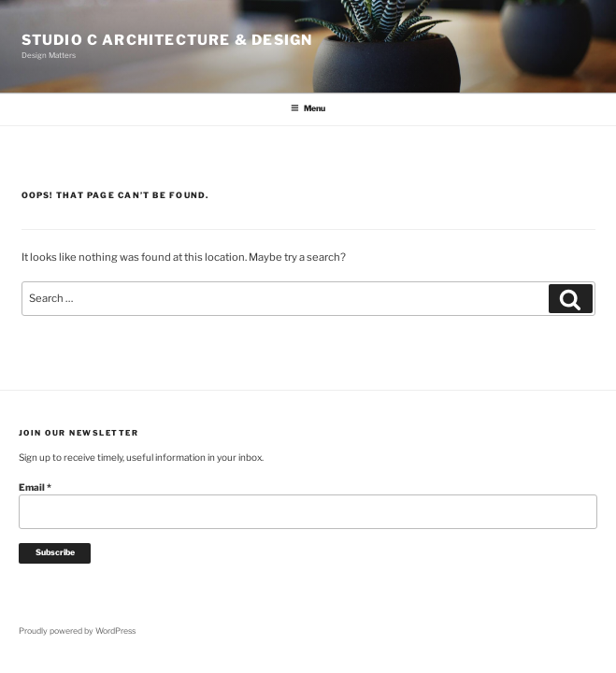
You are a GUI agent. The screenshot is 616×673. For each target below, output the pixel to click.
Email (35, 487)
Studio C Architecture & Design (167, 40)
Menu (308, 109)
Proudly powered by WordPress (77, 631)
